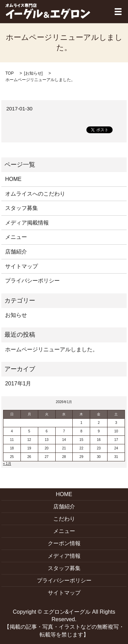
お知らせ (33, 73)
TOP (10, 73)
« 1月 (7, 464)
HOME (13, 179)
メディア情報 (64, 556)
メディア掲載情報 (27, 223)
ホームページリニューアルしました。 (52, 349)
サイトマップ (22, 266)
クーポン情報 (64, 543)
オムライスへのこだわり (35, 194)
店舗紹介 (16, 252)
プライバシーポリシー (32, 281)
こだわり (64, 519)
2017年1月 (18, 384)
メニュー (16, 237)
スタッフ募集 (22, 208)
